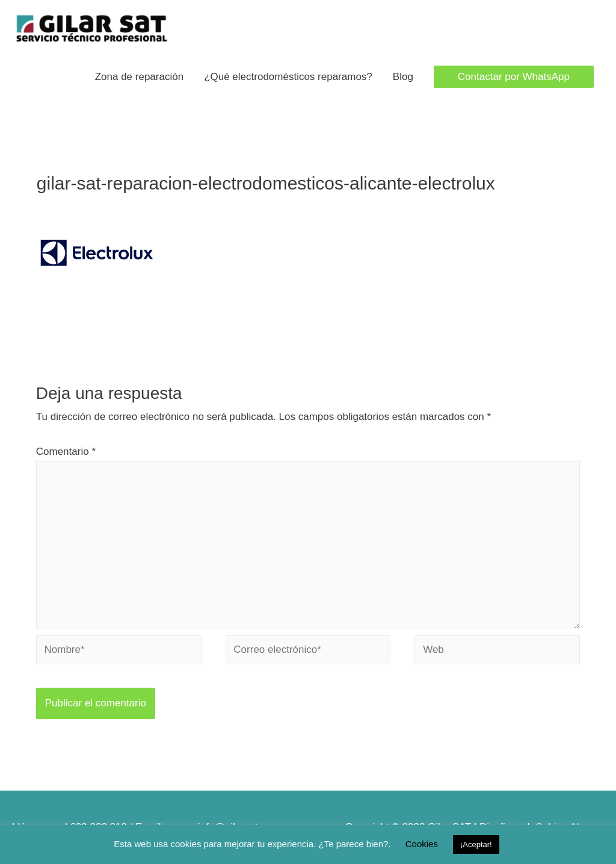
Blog (403, 77)
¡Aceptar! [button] (476, 844)
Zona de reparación (139, 77)
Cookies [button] (422, 844)
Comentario (66, 452)
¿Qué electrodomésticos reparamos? (288, 77)
